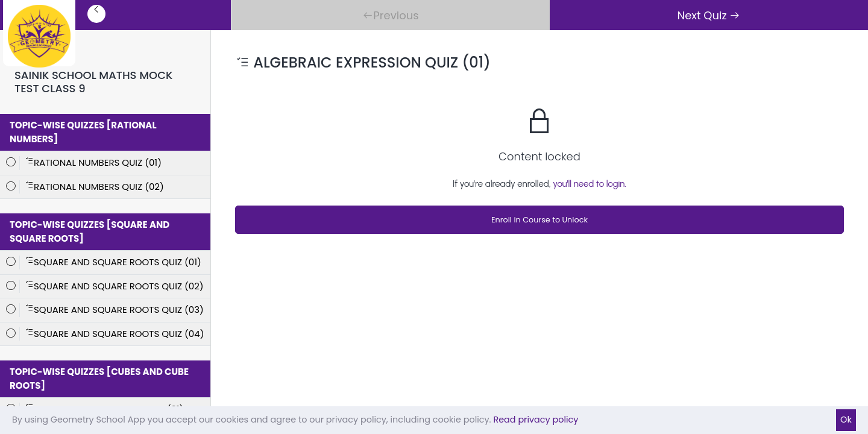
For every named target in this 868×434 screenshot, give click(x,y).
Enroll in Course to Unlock (539, 220)
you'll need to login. (590, 184)
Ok (846, 420)
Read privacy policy (536, 420)
